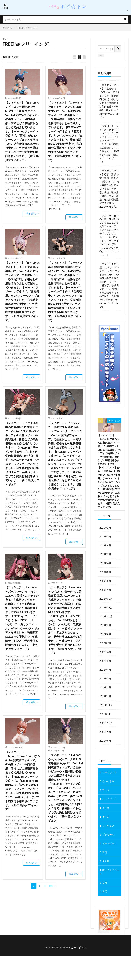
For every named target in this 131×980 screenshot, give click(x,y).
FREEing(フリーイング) (27, 28)
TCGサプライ (110, 784)
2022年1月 (105, 708)
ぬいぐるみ (108, 793)
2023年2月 (105, 593)
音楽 (105, 895)
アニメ (106, 802)
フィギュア (115, 421)
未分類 (106, 873)
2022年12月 (106, 611)
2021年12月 (106, 717)
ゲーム (106, 829)
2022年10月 (106, 628)
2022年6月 (105, 664)
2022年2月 (105, 699)
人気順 (15, 57)
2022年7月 (105, 655)
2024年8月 (105, 557)
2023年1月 (105, 602)
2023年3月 (105, 584)
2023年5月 (105, 566)
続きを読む (31, 213)
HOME (9, 28)
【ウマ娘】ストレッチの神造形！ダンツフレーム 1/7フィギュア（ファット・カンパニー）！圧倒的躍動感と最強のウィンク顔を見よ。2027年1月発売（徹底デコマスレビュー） (109, 144)
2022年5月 (105, 673)
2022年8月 (105, 646)
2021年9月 (105, 744)
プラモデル (108, 847)
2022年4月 (105, 682)
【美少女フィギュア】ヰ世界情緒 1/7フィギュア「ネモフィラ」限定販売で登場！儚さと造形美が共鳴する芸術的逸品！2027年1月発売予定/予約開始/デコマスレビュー (110, 101)
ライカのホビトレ (76, 971)
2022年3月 (105, 690)
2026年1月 (105, 548)
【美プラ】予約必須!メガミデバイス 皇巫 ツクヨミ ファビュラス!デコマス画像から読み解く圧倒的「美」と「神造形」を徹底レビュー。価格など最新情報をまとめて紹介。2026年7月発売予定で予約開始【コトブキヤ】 (110, 285)
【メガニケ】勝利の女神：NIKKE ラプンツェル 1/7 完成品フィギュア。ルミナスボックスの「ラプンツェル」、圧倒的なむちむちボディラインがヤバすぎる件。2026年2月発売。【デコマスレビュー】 (109, 235)
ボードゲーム (109, 855)
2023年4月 (105, 575)
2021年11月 (106, 726)
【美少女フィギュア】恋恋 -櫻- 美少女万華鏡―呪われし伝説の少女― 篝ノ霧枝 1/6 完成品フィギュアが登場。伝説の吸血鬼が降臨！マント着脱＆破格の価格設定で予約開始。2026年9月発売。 (109, 189)
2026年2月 (105, 540)
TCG (101, 56)
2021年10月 (106, 735)
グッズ (106, 820)
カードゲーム (109, 811)
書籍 (105, 864)
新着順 (6, 57)
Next (51, 886)
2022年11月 (106, 619)
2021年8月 (105, 753)
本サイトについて (109, 884)
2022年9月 (105, 637)
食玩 (105, 903)
